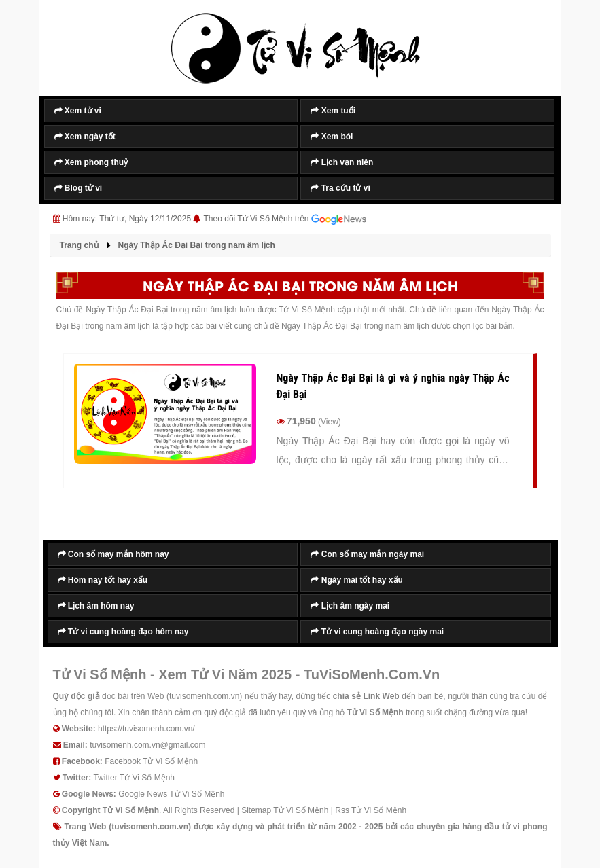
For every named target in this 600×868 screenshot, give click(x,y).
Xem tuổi (333, 111)
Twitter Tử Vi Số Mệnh (134, 778)
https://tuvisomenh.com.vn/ (146, 729)
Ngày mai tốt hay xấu (356, 580)
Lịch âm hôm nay (96, 606)
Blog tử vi (78, 188)
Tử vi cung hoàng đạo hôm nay (123, 632)
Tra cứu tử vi (340, 188)
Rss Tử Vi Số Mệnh (371, 810)
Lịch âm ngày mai (350, 606)
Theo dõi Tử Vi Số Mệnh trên (285, 219)
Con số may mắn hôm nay (113, 554)
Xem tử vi (78, 111)
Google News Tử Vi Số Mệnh (171, 794)
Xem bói (332, 137)
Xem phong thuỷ (91, 162)
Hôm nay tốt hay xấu (103, 580)
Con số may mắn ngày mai (367, 554)
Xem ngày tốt (85, 137)
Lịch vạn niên (342, 162)
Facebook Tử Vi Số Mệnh (151, 761)
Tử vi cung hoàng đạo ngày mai (377, 632)
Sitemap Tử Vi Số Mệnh (285, 810)
